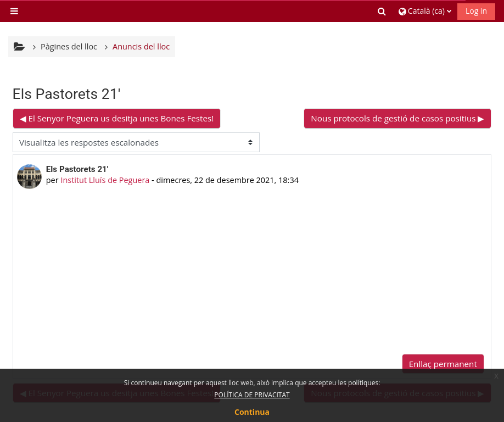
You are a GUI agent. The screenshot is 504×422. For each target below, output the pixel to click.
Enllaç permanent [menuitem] (443, 364)
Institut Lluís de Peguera (105, 180)
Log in (476, 11)
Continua (252, 412)
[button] (383, 11)
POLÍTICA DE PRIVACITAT (252, 395)
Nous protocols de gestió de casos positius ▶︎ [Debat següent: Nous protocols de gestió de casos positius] (397, 118)
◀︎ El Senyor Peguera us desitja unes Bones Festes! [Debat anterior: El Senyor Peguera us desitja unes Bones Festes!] (117, 118)
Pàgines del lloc (69, 46)
